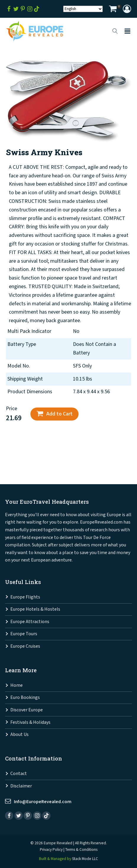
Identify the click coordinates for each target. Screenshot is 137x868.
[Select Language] (83, 9)
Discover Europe (27, 710)
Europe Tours (24, 634)
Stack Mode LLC (85, 859)
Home (17, 685)
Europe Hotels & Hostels (35, 609)
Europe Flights (25, 597)
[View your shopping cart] (113, 10)
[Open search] (115, 31)
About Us (19, 735)
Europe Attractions (30, 622)
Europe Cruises (25, 646)
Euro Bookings (25, 698)
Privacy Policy (51, 850)
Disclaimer (21, 786)
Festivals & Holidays (30, 722)
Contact (19, 774)
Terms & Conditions (81, 850)
